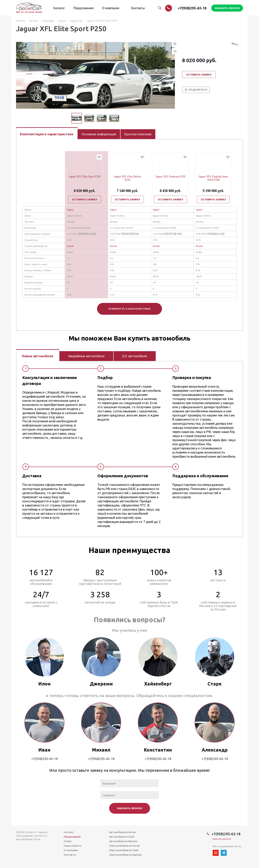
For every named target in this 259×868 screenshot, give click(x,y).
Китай (70, 246)
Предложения (72, 837)
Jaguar (70, 210)
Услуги (68, 841)
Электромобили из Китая (124, 846)
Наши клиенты (73, 846)
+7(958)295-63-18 (192, 8)
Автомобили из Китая (122, 832)
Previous (67, 118)
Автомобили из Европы (123, 841)
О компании (71, 850)
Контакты (70, 855)
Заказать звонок (222, 839)
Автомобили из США (122, 837)
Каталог (69, 832)
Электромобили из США (124, 850)
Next (124, 118)
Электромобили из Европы (125, 855)
